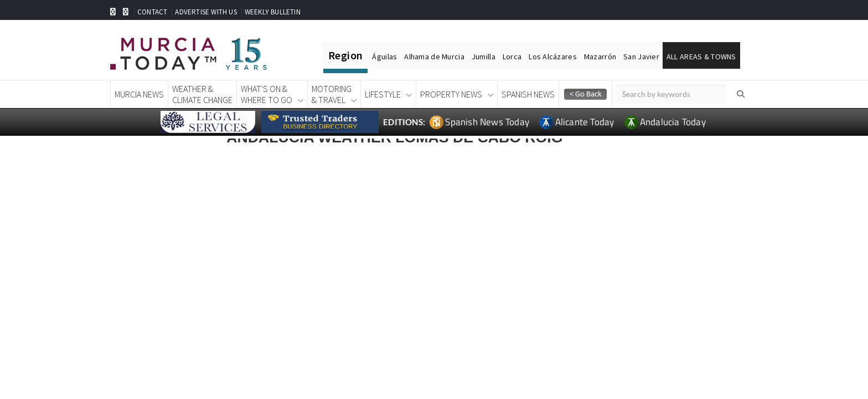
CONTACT (152, 12)
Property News (451, 94)
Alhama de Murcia (434, 57)
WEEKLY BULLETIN (273, 12)
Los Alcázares (553, 57)
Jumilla (484, 57)
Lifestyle (383, 94)
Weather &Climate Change (202, 94)
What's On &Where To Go (267, 94)
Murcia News (139, 94)
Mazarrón (600, 57)
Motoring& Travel (332, 94)
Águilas (384, 57)
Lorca (512, 57)
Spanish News (528, 94)
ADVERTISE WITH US (206, 12)
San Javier (641, 57)
